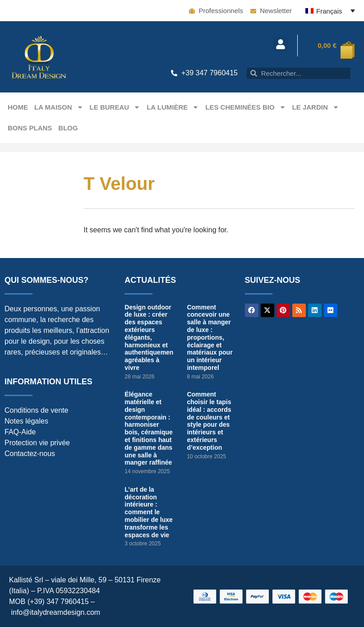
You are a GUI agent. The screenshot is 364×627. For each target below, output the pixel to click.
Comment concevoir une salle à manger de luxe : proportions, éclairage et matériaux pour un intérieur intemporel (210, 337)
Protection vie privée (37, 443)
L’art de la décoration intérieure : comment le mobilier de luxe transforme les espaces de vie (149, 512)
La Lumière (173, 107)
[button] (280, 44)
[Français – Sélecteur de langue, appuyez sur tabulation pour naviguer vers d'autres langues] (330, 11)
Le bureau (115, 107)
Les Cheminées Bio (245, 107)
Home (18, 107)
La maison (59, 107)
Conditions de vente (36, 410)
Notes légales (26, 421)
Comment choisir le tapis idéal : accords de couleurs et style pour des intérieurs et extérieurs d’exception (209, 421)
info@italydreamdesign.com (55, 612)
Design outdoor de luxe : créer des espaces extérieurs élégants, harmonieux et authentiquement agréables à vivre (150, 337)
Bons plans (30, 128)
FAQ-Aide (20, 432)
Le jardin (316, 107)
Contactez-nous (30, 454)
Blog (68, 128)
